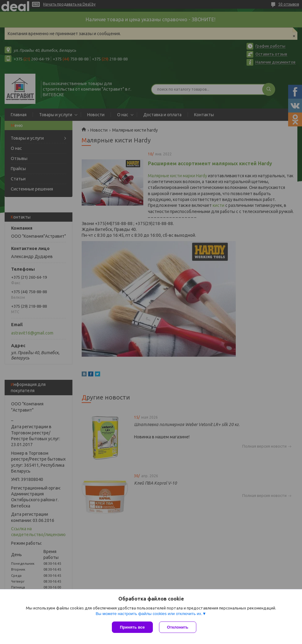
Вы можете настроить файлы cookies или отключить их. (149, 614)
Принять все (132, 627)
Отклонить (178, 627)
